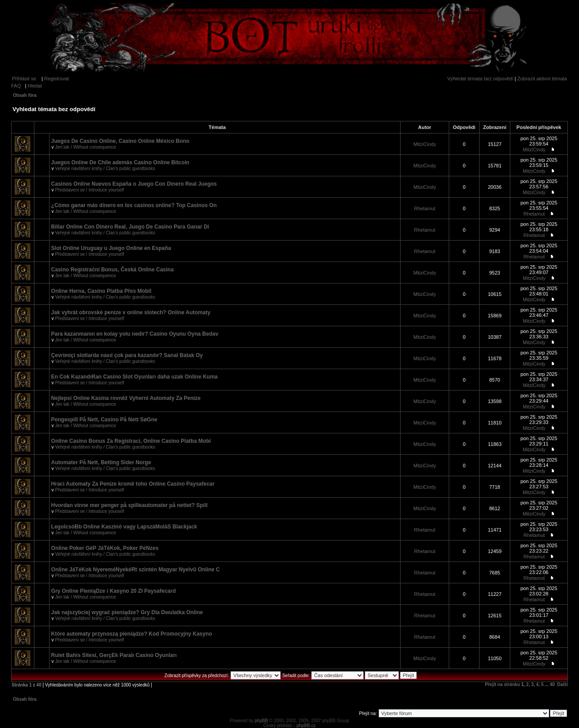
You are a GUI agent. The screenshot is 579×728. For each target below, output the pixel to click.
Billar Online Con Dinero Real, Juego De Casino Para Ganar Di (130, 227)
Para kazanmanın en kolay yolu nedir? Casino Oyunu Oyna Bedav (135, 334)
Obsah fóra (25, 95)
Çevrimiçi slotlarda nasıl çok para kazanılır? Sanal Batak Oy (127, 355)
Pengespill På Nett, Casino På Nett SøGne (104, 420)
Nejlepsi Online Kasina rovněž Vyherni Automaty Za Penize (126, 398)
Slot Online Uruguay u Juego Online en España (111, 248)
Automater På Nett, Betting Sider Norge (101, 462)
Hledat (35, 86)
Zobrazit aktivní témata (542, 79)
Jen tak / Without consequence (85, 147)
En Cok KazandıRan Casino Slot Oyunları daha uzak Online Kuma (134, 377)
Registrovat (57, 79)
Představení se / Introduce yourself (89, 190)
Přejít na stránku (502, 684)
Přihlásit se (24, 79)
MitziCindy (425, 144)
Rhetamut (425, 208)
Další (562, 684)
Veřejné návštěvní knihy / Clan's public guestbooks (105, 168)
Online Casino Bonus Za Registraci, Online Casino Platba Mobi (131, 441)
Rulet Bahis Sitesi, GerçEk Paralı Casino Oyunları (114, 655)
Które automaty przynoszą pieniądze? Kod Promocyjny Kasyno (132, 634)
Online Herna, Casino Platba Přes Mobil (101, 291)
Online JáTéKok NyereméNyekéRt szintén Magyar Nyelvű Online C (136, 570)
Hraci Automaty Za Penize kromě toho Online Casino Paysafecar (133, 484)
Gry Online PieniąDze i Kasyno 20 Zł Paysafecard (114, 591)
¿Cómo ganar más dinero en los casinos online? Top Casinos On (134, 205)
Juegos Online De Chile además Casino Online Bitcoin (120, 162)
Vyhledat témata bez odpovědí (480, 79)
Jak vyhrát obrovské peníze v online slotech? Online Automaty (131, 312)
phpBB (261, 721)
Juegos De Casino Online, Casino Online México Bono (120, 141)
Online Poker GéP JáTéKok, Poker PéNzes (105, 548)
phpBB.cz (306, 726)
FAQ (16, 86)
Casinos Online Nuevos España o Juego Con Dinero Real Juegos (134, 184)
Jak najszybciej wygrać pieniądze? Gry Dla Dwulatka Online (127, 612)
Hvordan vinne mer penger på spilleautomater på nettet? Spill (130, 505)
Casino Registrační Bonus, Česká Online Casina (113, 270)
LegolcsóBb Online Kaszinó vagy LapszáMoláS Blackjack (124, 527)
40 (552, 684)
